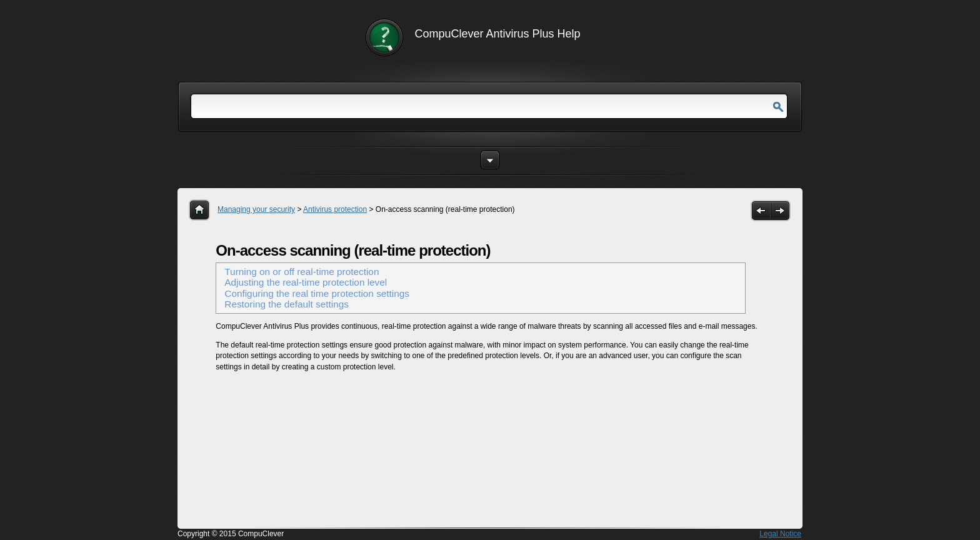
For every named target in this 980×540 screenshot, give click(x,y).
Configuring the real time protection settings (317, 293)
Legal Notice (780, 534)
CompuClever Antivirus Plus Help (498, 34)
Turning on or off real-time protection (302, 272)
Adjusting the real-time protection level (306, 282)
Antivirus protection (335, 209)
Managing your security (256, 209)
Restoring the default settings (287, 304)
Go (778, 107)
